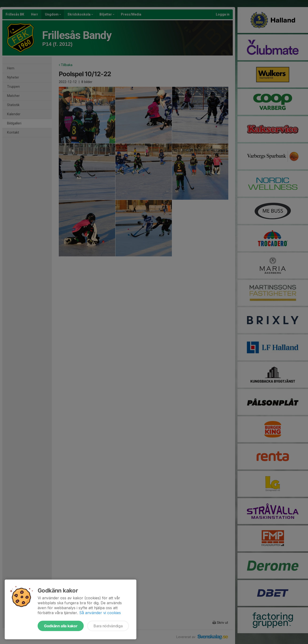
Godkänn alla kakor (61, 626)
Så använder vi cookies (100, 613)
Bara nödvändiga (108, 626)
